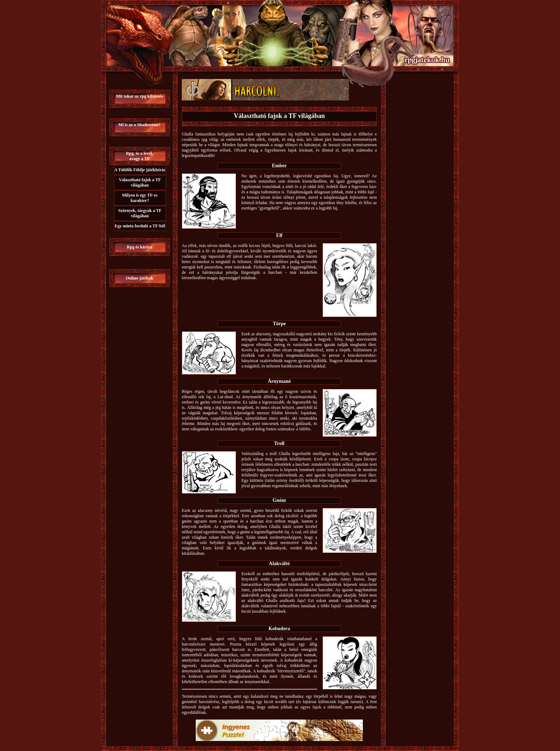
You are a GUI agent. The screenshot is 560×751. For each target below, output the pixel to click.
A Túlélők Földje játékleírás (140, 170)
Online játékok (139, 278)
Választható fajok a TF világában (140, 182)
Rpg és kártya (139, 247)
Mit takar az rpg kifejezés (140, 96)
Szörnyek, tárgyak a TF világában (140, 213)
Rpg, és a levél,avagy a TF (140, 156)
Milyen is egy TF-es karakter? (140, 198)
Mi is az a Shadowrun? (139, 125)
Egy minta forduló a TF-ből (140, 226)
